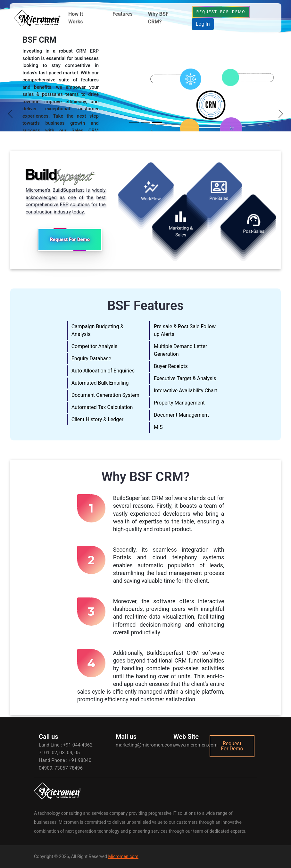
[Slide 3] (157, 123)
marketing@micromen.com (145, 745)
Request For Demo (221, 12)
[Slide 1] (134, 123)
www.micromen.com (195, 745)
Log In (203, 24)
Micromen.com (123, 856)
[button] (83, 18)
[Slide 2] (145, 123)
